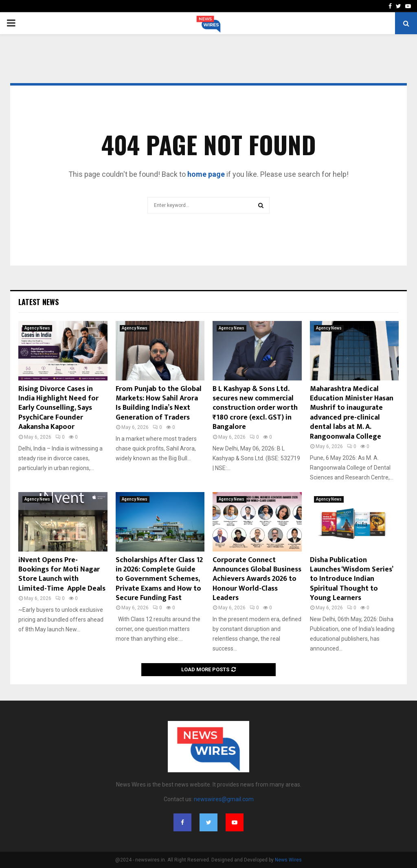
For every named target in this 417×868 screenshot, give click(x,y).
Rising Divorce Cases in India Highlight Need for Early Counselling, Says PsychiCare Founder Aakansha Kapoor (58, 408)
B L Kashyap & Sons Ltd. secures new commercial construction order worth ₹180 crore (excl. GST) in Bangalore (255, 408)
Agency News (37, 328)
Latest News (38, 302)
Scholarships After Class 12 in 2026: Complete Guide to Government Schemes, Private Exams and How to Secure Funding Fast (159, 579)
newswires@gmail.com (224, 799)
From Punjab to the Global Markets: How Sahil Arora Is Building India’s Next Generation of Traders (159, 403)
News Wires (288, 860)
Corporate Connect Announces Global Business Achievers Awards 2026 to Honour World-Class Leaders (257, 579)
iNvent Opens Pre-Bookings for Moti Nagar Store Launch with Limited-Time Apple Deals (62, 574)
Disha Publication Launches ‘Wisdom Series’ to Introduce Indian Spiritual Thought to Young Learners (351, 579)
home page (206, 174)
